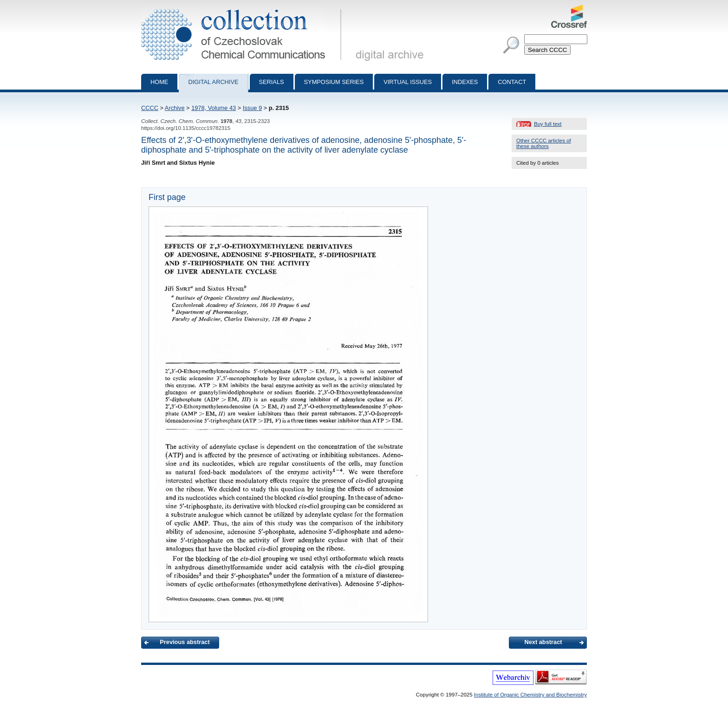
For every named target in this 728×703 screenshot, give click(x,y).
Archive (175, 108)
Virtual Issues (408, 82)
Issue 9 (252, 108)
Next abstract (543, 642)
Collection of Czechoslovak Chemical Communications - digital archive (243, 8)
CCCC (150, 108)
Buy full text (548, 124)
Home (159, 82)
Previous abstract (185, 642)
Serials (272, 82)
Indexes (465, 82)
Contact (512, 82)
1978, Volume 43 (214, 108)
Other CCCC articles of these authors (544, 143)
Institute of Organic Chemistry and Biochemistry (530, 695)
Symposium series (334, 82)
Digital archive (213, 82)
